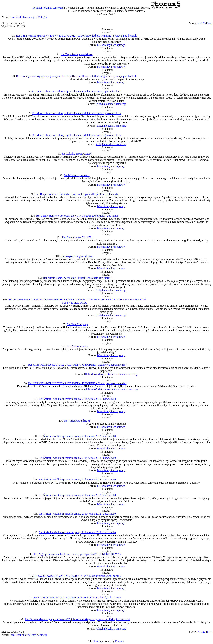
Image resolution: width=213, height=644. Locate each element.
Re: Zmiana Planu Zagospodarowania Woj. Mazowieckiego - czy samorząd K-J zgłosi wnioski (77, 619)
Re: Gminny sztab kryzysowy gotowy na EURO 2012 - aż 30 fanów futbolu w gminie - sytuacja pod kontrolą (77, 36)
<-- (200, 23)
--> (210, 23)
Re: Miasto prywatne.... (77, 175)
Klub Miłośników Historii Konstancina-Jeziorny (111, 374)
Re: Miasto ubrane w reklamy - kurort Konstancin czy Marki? (77, 278)
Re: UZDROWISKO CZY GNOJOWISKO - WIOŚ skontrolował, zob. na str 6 (77, 576)
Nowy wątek (30, 17)
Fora (12, 17)
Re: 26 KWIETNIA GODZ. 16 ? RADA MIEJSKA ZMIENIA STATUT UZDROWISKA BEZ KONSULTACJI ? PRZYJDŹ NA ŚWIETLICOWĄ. (77, 301)
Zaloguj (42, 17)
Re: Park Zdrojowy (77, 324)
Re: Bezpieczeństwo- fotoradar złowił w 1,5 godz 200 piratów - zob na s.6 (77, 194)
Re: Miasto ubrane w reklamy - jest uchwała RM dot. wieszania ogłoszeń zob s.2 (77, 91)
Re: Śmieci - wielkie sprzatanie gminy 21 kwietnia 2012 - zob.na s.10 (77, 399)
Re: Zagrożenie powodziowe (77, 54)
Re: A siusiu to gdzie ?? (77, 421)
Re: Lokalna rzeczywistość (77, 154)
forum (97, 641)
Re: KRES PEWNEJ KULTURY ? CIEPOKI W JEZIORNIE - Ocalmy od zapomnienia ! (77, 365)
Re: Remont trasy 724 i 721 (77, 237)
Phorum (119, 641)
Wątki (19, 17)
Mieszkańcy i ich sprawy (111, 45)
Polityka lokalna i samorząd (48, 8)
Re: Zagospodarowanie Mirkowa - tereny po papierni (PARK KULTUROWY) (77, 554)
